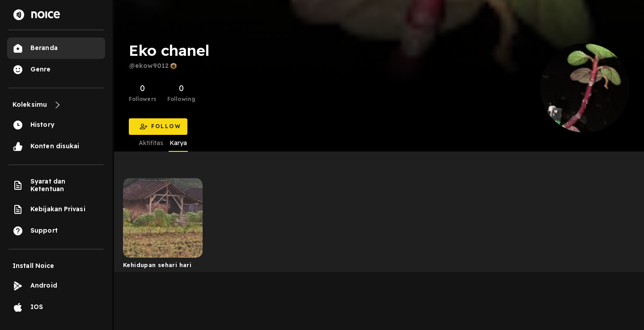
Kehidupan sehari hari (157, 265)
